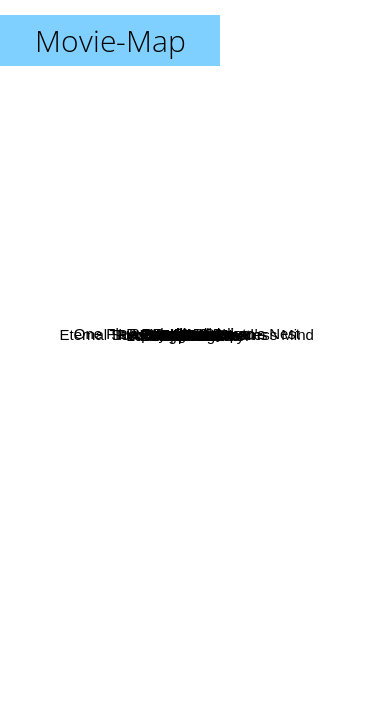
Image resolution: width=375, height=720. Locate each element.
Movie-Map (110, 40)
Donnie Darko (134, 447)
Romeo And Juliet (204, 83)
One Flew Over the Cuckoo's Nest (240, 295)
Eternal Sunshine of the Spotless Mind (173, 413)
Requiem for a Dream (170, 578)
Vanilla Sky (91, 340)
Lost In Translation (243, 396)
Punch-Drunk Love (251, 162)
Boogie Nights (200, 200)
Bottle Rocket (259, 229)
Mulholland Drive (187, 540)
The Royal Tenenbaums (224, 269)
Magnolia (187, 334)
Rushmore (232, 252)
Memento (132, 554)
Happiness (76, 275)
